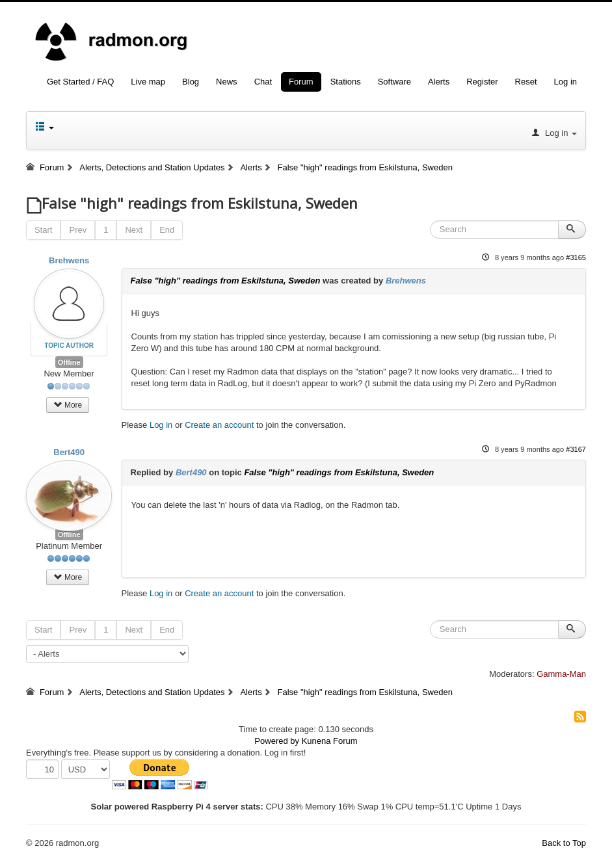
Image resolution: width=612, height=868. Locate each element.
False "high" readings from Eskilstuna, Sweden (226, 281)
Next (134, 230)
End (167, 230)
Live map (148, 82)
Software (394, 82)
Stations (346, 82)
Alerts (439, 82)
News (227, 82)
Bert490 (69, 452)
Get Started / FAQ (80, 82)
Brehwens (69, 260)
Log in (565, 82)
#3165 (576, 257)
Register (482, 82)
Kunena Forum (330, 741)
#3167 (576, 449)
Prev (78, 230)
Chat (263, 82)
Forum (301, 82)
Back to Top (564, 843)
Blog (191, 82)
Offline (69, 362)
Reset (526, 82)
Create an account (219, 425)
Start (43, 230)
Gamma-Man (561, 674)
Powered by (277, 741)
